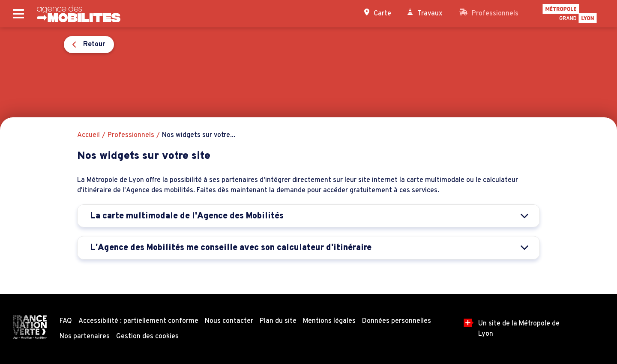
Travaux (425, 13)
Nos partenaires (85, 337)
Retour (103, 45)
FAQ (66, 321)
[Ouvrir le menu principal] (18, 14)
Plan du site (278, 321)
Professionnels (489, 13)
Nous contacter (229, 321)
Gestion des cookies (147, 337)
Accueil (88, 135)
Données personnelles (397, 321)
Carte (378, 13)
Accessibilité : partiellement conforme (138, 321)
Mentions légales (329, 321)
